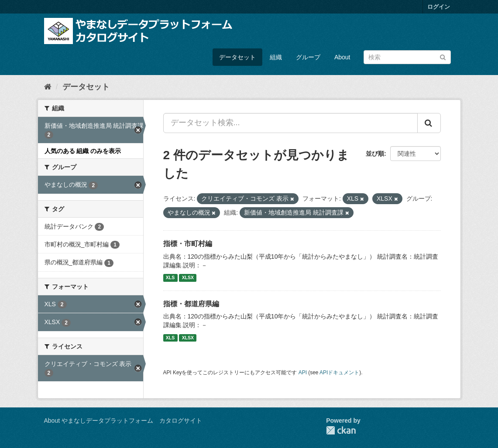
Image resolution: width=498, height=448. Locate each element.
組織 (276, 57)
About (342, 57)
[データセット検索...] (290, 123)
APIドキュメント (339, 373)
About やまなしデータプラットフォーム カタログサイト (123, 421)
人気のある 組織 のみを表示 (83, 151)
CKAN (341, 430)
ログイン (439, 7)
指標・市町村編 (188, 244)
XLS (170, 278)
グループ (308, 57)
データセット (237, 57)
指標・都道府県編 (191, 304)
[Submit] (443, 56)
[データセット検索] (407, 57)
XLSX (188, 278)
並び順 (375, 154)
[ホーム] (48, 87)
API (303, 373)
